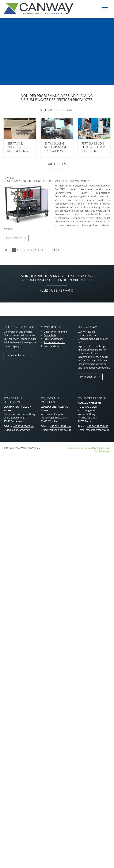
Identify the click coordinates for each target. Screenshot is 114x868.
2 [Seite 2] (17, 250)
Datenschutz (103, 448)
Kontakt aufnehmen (17, 355)
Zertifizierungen (102, 451)
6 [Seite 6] (32, 250)
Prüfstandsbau (52, 346)
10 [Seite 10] (46, 250)
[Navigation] (105, 9)
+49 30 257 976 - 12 (98, 426)
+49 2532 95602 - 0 (23, 426)
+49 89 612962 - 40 (60, 426)
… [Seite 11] (51, 250)
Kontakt (72, 448)
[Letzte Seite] (59, 250)
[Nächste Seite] (55, 250)
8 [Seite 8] (39, 250)
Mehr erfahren (14, 238)
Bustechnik (50, 335)
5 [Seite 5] (28, 250)
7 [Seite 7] (35, 250)
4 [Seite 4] (25, 250)
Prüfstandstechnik (54, 339)
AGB (93, 448)
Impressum (83, 448)
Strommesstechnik (54, 342)
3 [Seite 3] (21, 250)
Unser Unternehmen (55, 332)
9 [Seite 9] (42, 250)
